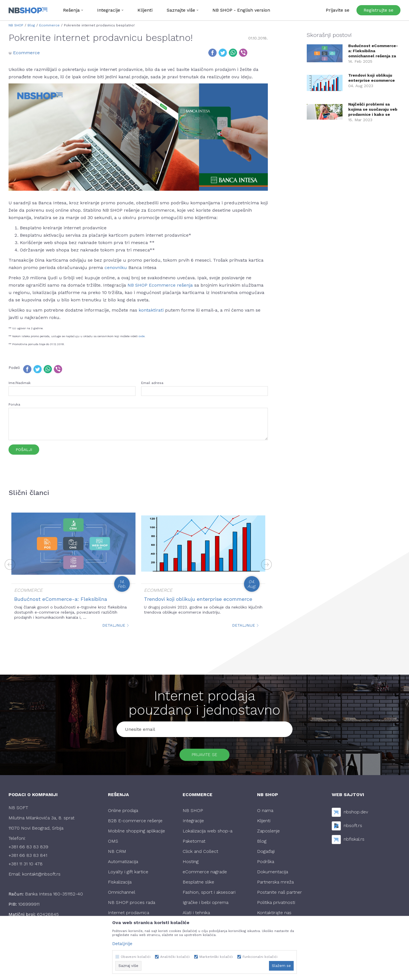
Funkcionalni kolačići (260, 957)
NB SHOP (16, 25)
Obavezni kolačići (136, 957)
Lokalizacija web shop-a (207, 834)
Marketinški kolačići (216, 957)
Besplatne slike (198, 885)
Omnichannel (122, 895)
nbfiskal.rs (354, 842)
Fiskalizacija (120, 885)
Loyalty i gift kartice (128, 875)
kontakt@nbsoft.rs (41, 877)
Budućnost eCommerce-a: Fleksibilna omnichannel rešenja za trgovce (373, 51)
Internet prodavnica (129, 915)
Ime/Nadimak (20, 383)
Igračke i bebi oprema (205, 905)
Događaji (266, 854)
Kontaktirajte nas (274, 915)
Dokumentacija (273, 875)
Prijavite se (204, 756)
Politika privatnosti (276, 905)
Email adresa (152, 383)
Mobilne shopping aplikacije (136, 834)
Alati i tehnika (196, 915)
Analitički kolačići (175, 957)
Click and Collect (200, 854)
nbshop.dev (356, 814)
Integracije (193, 823)
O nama (265, 813)
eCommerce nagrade (205, 875)
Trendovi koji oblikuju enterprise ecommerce (198, 599)
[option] (73, 570)
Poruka (14, 404)
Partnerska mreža (275, 885)
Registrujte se (378, 10)
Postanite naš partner (279, 895)
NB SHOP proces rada (132, 905)
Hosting (191, 864)
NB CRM (117, 854)
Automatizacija (123, 864)
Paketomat (194, 844)
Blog (31, 25)
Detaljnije (116, 625)
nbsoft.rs (353, 828)
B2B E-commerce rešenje (135, 823)
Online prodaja (123, 813)
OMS (113, 844)
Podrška (266, 864)
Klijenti (264, 823)
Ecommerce (49, 25)
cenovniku (116, 267)
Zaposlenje (268, 834)
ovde (142, 336)
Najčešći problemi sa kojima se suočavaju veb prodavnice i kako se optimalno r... (373, 109)
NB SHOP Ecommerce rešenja (160, 285)
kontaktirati (152, 310)
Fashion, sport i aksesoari (209, 895)
